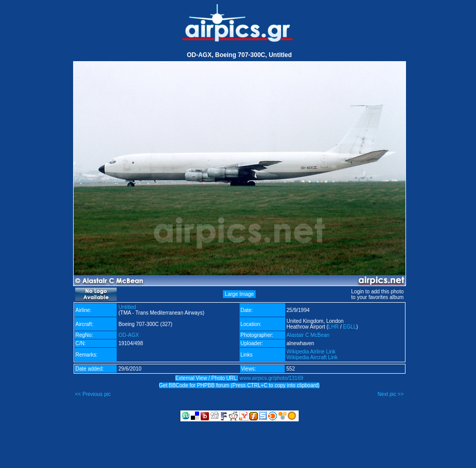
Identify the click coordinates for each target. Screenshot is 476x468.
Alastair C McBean (308, 335)
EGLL (349, 327)
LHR (333, 327)
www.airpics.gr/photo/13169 (271, 378)
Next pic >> (391, 394)
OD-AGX (128, 335)
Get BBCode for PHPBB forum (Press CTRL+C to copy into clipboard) (240, 385)
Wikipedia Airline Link (311, 352)
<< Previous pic (93, 394)
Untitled (127, 307)
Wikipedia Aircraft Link (312, 357)
